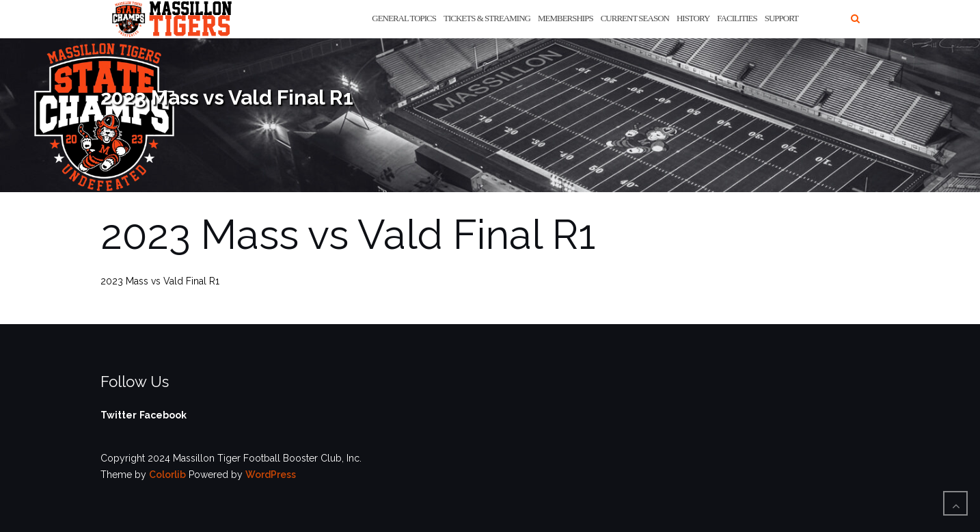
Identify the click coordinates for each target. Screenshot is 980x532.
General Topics (404, 18)
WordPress (271, 475)
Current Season (635, 18)
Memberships (566, 18)
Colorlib (167, 475)
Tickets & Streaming (487, 18)
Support (781, 18)
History (693, 18)
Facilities (737, 18)
